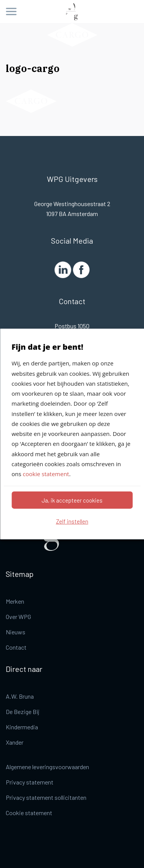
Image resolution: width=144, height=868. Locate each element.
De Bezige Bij (23, 712)
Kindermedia (22, 727)
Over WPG (18, 617)
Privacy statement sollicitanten (46, 797)
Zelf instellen (72, 521)
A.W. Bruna (20, 696)
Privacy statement (30, 782)
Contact (16, 647)
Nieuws (16, 632)
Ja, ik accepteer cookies (72, 500)
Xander (15, 742)
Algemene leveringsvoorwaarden (47, 767)
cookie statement (46, 474)
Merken (15, 601)
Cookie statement (29, 813)
